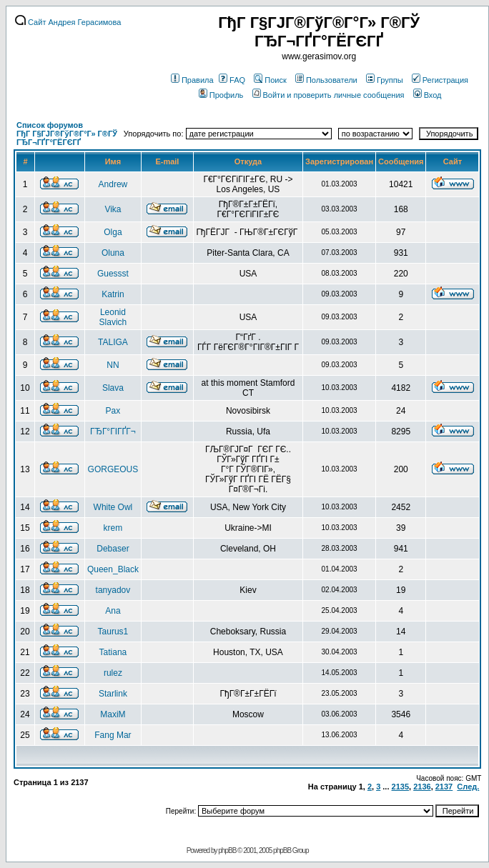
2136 (422, 787)
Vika (113, 209)
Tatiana (113, 652)
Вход (428, 95)
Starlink (113, 694)
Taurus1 (113, 632)
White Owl (113, 507)
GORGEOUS (113, 469)
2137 (444, 787)
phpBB (227, 850)
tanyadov (113, 590)
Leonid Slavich (113, 317)
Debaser (113, 549)
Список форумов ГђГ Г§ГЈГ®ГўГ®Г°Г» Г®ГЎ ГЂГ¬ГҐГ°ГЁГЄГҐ (67, 134)
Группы (385, 80)
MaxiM (113, 714)
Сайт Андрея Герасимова (68, 22)
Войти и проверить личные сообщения (329, 95)
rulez (113, 673)
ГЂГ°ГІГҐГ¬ (113, 431)
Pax (113, 411)
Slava (113, 388)
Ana (113, 611)
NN (113, 365)
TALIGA (113, 342)
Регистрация (440, 80)
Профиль (221, 95)
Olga (113, 232)
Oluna (113, 253)
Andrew (113, 184)
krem (113, 528)
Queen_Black (113, 569)
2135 (400, 787)
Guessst (113, 274)
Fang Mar (113, 735)
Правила (192, 80)
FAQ (232, 80)
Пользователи (326, 80)
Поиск (270, 80)
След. (468, 787)
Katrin (113, 294)
